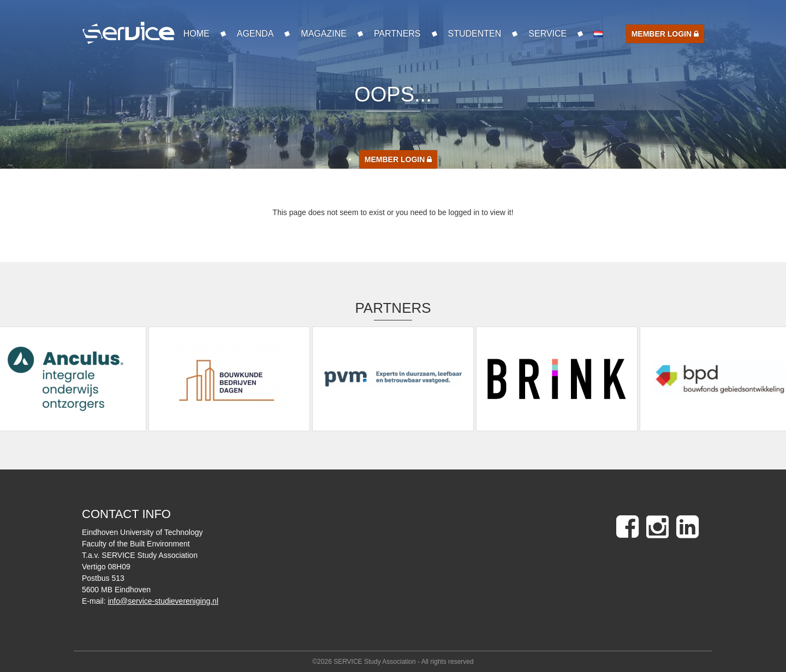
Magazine (324, 34)
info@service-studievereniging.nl (163, 601)
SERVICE (547, 34)
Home (196, 34)
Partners (397, 34)
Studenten (475, 34)
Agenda (255, 34)
